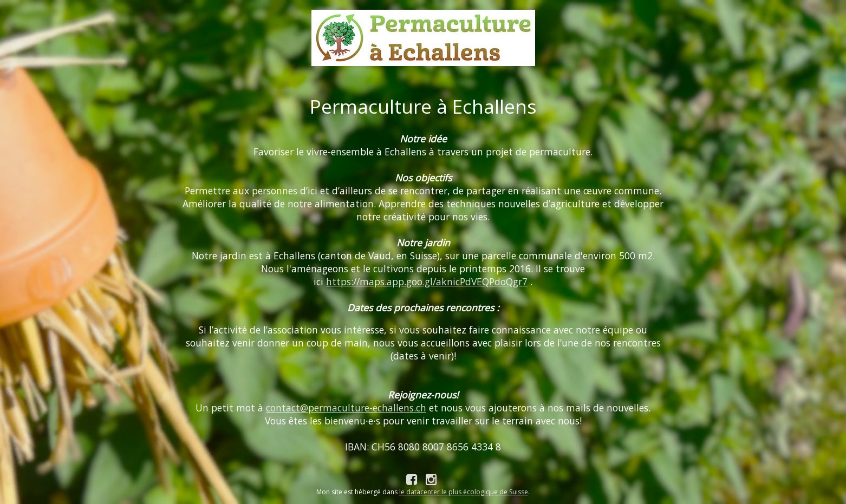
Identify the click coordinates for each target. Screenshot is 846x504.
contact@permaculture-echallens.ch (346, 408)
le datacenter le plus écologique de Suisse (464, 492)
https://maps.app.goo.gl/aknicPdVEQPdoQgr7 (427, 282)
